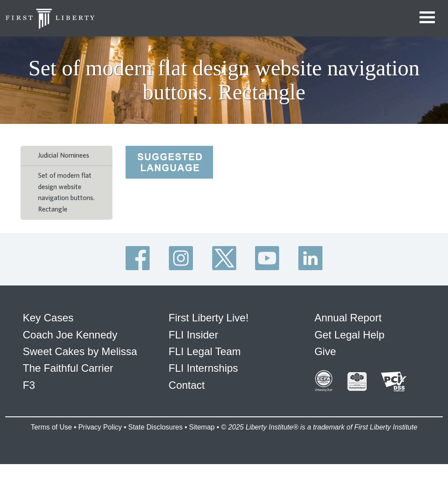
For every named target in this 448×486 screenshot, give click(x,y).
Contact (187, 385)
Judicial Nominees (64, 155)
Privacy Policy (100, 427)
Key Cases (48, 318)
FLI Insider (193, 335)
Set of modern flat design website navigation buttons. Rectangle (66, 192)
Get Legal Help (350, 335)
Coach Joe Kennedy (70, 335)
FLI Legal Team (205, 351)
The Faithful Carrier (68, 368)
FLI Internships (203, 368)
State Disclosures (156, 427)
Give (325, 351)
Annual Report (348, 318)
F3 (29, 385)
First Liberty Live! (208, 318)
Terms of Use (51, 427)
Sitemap (202, 427)
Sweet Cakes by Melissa (80, 351)
